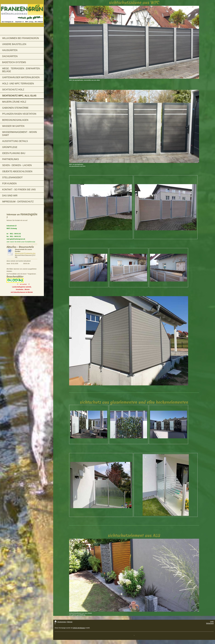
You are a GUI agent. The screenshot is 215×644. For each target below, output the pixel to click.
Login (212, 621)
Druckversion (60, 622)
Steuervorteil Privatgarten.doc (25, 253)
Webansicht (210, 623)
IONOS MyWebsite (79, 628)
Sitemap (70, 622)
